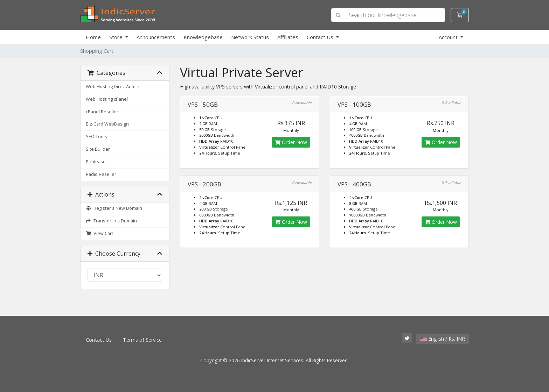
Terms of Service (142, 340)
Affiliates (288, 37)
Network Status (250, 37)
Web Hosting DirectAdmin (113, 87)
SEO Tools (96, 137)
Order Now (291, 142)
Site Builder (98, 149)
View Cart (99, 233)
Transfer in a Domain (111, 221)
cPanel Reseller (102, 112)
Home (93, 37)
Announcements (156, 37)
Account (449, 37)
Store (117, 37)
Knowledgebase (203, 37)
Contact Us (321, 37)
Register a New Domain (114, 208)
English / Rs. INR (442, 339)
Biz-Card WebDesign (107, 124)
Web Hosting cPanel (107, 99)
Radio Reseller (101, 174)
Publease (96, 162)
